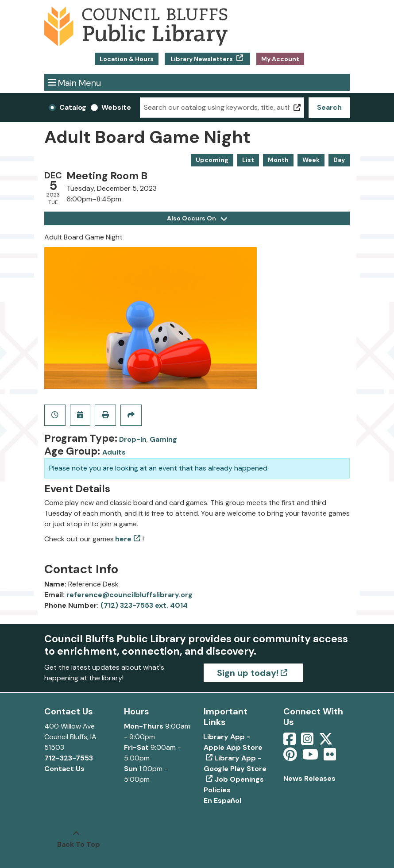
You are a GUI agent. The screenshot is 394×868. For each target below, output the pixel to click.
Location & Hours (127, 59)
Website (116, 107)
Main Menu (75, 82)
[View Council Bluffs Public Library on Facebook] (290, 742)
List (248, 160)
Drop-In (133, 439)
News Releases (309, 778)
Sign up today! (248, 673)
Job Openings (239, 779)
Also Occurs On (197, 218)
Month (278, 160)
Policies (217, 790)
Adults (114, 452)
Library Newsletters (202, 59)
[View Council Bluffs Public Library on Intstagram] (308, 742)
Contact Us (64, 769)
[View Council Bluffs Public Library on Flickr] (330, 757)
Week (311, 160)
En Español (222, 800)
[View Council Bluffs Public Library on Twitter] (327, 742)
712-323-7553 (69, 758)
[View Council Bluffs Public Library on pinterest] (291, 757)
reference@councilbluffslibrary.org (129, 595)
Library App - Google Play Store (235, 763)
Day (339, 160)
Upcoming (212, 160)
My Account (280, 59)
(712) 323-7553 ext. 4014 (144, 605)
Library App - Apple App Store (233, 742)
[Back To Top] (76, 839)
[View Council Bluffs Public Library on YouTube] (311, 757)
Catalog (73, 107)
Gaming (163, 439)
